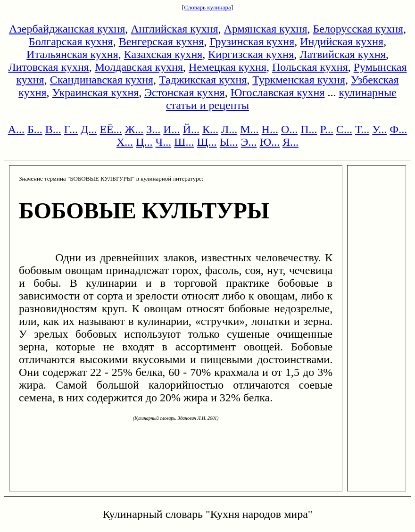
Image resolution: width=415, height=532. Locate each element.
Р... (327, 129)
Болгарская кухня (71, 42)
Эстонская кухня (184, 92)
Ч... (164, 142)
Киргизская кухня (251, 54)
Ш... (184, 142)
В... (53, 129)
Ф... (398, 129)
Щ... (207, 142)
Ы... (229, 142)
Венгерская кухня (162, 42)
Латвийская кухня (343, 54)
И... (171, 129)
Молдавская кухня (139, 67)
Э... (249, 142)
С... (344, 129)
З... (153, 129)
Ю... (270, 142)
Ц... (144, 142)
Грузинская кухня (252, 42)
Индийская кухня (342, 42)
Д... (89, 129)
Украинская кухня (96, 92)
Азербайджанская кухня (67, 29)
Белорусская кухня (358, 29)
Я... (290, 142)
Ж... (134, 129)
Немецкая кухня (228, 67)
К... (210, 129)
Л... (229, 129)
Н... (270, 129)
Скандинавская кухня (102, 80)
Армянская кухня (266, 29)
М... (249, 129)
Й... (191, 129)
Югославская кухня (278, 92)
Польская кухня (310, 67)
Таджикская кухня (203, 80)
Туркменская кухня (299, 80)
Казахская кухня (163, 54)
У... (379, 129)
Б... (35, 129)
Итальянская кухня (72, 54)
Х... (125, 142)
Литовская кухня (48, 67)
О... (289, 129)
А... (16, 129)
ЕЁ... (111, 129)
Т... (362, 129)
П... (309, 129)
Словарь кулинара (207, 7)
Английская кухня (174, 29)
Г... (71, 129)
